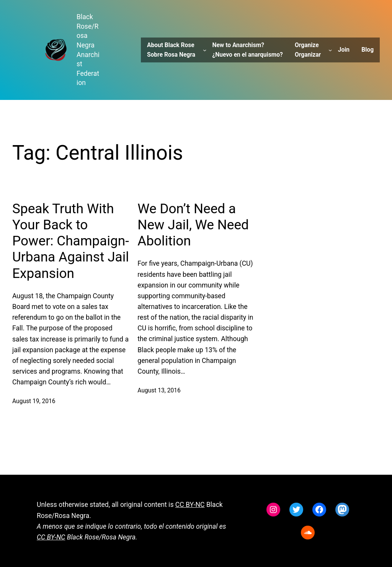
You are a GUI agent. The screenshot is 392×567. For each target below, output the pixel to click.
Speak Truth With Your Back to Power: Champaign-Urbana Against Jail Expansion (71, 241)
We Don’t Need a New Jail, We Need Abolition (193, 225)
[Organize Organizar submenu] (330, 50)
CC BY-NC (190, 505)
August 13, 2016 (159, 391)
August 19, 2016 (34, 401)
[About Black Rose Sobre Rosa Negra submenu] (205, 50)
